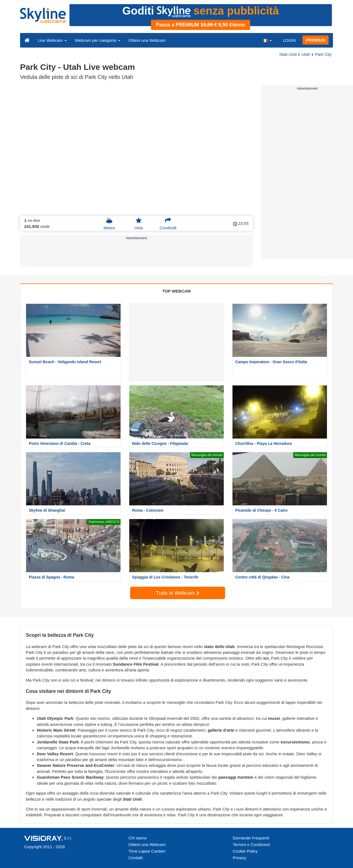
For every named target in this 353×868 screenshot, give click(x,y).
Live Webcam (52, 40)
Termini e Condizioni (251, 844)
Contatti (136, 858)
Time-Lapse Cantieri (147, 851)
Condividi (168, 224)
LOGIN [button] (289, 40)
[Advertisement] (136, 255)
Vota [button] (139, 224)
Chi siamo (138, 838)
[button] (267, 40)
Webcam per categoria (98, 40)
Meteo (109, 224)
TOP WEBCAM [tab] (177, 291)
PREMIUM (316, 40)
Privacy (239, 858)
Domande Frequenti (251, 838)
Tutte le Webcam (178, 593)
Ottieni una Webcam (147, 40)
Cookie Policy (245, 851)
